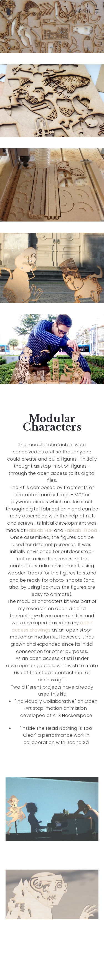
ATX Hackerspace (72, 715)
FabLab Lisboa (81, 530)
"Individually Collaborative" (45, 701)
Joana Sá (78, 742)
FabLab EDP (40, 530)
